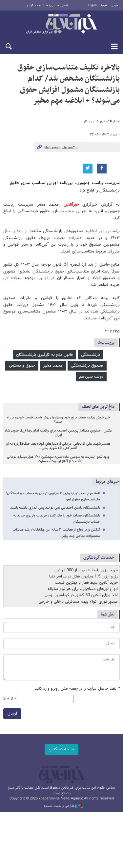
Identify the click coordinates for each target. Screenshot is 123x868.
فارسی (115, 6)
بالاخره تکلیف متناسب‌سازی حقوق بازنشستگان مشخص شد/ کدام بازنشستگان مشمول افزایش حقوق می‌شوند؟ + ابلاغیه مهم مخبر (69, 84)
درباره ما (50, 6)
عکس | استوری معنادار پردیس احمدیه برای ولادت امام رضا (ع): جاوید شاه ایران (58, 433)
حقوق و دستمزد (22, 366)
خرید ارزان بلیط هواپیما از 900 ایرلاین (86, 570)
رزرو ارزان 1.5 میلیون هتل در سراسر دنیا (83, 576)
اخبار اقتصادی (110, 121)
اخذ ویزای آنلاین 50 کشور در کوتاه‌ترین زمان (81, 595)
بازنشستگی (91, 355)
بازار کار (89, 121)
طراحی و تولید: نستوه (65, 806)
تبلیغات (40, 6)
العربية (104, 6)
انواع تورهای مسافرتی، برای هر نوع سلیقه (83, 589)
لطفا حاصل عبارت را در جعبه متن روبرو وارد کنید (77, 689)
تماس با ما (62, 6)
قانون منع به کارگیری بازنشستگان (44, 355)
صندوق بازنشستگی (87, 366)
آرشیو (30, 6)
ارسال (12, 713)
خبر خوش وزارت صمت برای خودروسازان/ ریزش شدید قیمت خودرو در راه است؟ (58, 420)
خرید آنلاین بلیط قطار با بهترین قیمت (86, 583)
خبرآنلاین (61, 24)
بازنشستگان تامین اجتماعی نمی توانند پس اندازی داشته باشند (55, 508)
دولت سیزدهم (91, 377)
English (92, 6)
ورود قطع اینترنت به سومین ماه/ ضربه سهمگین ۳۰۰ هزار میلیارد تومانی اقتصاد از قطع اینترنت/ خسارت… (58, 459)
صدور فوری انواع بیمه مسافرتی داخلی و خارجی (78, 602)
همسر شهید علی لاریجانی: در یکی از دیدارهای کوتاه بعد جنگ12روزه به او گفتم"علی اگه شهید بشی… (58, 446)
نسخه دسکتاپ (61, 749)
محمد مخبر (53, 366)
